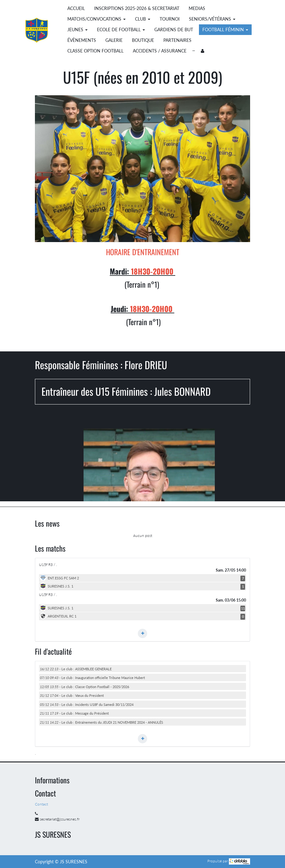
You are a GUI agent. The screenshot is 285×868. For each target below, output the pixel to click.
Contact (42, 804)
